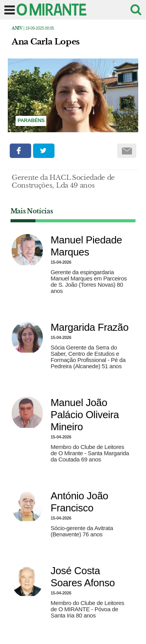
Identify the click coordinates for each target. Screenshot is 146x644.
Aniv (17, 28)
